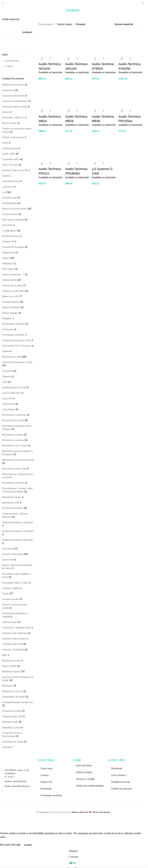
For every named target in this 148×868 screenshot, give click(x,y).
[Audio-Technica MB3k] (104, 94)
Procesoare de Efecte (13, 335)
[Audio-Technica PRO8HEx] (78, 147)
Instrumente (8, 90)
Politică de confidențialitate (90, 786)
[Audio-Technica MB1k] (51, 94)
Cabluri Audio (9, 280)
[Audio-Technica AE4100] (51, 42)
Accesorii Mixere (11, 302)
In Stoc (9, 66)
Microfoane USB (11, 503)
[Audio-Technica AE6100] (78, 42)
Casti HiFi (7, 398)
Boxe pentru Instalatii (13, 220)
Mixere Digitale (10, 313)
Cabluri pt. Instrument (13, 291)
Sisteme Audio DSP (12, 717)
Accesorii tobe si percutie (15, 170)
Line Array (7, 225)
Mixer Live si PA (10, 296)
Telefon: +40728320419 (15, 781)
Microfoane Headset (13, 435)
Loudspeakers (10, 231)
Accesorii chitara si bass (15, 107)
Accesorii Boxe (10, 214)
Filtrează (27, 32)
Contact (45, 775)
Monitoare (7, 686)
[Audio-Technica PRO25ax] (131, 94)
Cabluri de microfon (12, 286)
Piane (5, 143)
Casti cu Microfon (11, 393)
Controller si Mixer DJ (13, 118)
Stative (6, 351)
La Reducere (12, 61)
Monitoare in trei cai (12, 691)
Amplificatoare (10, 203)
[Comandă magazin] (129, 24)
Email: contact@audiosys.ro (17, 786)
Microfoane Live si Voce (15, 446)
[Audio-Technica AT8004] (104, 42)
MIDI (5, 655)
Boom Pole (8, 560)
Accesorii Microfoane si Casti (17, 362)
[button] (42, 59)
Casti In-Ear (8, 404)
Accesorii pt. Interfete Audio (17, 628)
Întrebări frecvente (121, 782)
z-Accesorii (8, 187)
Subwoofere (8, 253)
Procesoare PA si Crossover (17, 346)
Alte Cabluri (8, 269)
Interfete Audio (10, 622)
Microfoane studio (11, 661)
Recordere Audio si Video (15, 583)
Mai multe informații (10, 845)
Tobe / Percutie (10, 165)
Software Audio (10, 722)
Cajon (5, 176)
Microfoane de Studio (13, 420)
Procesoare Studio (12, 711)
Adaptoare (8, 264)
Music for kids (9, 123)
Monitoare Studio (11, 672)
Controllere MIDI (11, 159)
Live (4, 192)
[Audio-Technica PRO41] (51, 147)
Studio (6, 594)
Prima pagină (46, 24)
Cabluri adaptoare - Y (13, 275)
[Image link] (86, 792)
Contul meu (46, 768)
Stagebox (7, 318)
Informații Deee (84, 766)
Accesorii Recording (13, 554)
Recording (8, 549)
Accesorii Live (9, 198)
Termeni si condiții (85, 779)
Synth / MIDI (9, 154)
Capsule (7, 376)
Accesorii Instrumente (13, 96)
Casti (5, 382)
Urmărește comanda (51, 795)
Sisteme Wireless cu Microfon (18, 540)
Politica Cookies (84, 772)
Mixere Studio (9, 666)
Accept (28, 845)
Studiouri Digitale (11, 588)
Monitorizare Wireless (13, 324)
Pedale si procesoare (13, 137)
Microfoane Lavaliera (13, 440)
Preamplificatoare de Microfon (18, 702)
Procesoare (8, 329)
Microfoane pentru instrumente (18, 460)
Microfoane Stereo (12, 497)
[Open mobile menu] (3, 3)
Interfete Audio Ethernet (15, 633)
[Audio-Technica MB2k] (78, 94)
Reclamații (46, 789)
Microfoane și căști (12, 357)
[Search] (143, 3)
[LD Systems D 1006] (104, 147)
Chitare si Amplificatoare (15, 101)
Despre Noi (46, 782)
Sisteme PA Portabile (13, 247)
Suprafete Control (11, 728)
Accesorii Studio (11, 599)
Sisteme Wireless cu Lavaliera (18, 531)
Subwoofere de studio (14, 697)
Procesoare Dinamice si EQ (17, 340)
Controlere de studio (13, 742)
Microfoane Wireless (13, 508)
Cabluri (6, 258)
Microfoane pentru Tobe (15, 469)
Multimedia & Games (13, 85)
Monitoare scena (11, 236)
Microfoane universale (14, 483)
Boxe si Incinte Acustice (15, 209)
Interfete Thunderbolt (13, 650)
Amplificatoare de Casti (14, 387)
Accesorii (7, 371)
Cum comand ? (119, 775)
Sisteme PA (8, 242)
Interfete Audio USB (13, 644)
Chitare (6, 112)
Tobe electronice (11, 181)
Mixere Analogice (11, 307)
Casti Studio (9, 410)
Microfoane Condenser (14, 415)
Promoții (7, 747)
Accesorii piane (10, 148)
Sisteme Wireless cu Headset (18, 522)
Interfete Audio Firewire (14, 639)
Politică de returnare (122, 789)
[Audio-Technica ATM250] (131, 42)
